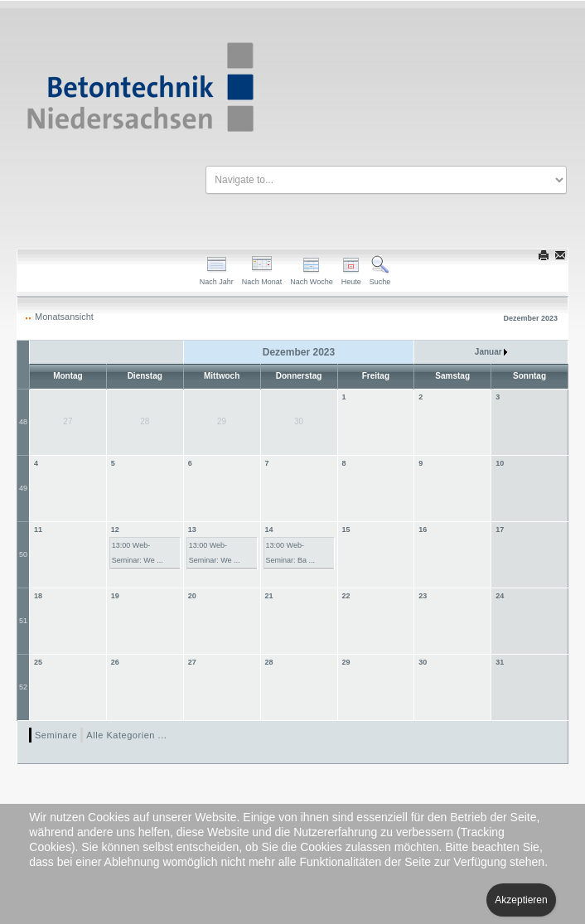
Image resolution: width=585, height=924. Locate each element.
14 (269, 530)
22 (346, 596)
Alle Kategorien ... (126, 735)
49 (23, 488)
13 (192, 530)
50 (23, 554)
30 (423, 662)
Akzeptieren (521, 900)
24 (500, 596)
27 (192, 662)
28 (269, 662)
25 (38, 662)
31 (500, 662)
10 (500, 463)
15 (346, 530)
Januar (491, 352)
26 (115, 662)
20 (192, 596)
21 (269, 596)
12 (115, 530)
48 (23, 422)
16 (423, 530)
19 (115, 596)
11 (38, 530)
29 (346, 662)
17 (500, 530)
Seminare (56, 735)
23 (423, 596)
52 (23, 687)
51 (23, 621)
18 (38, 596)
